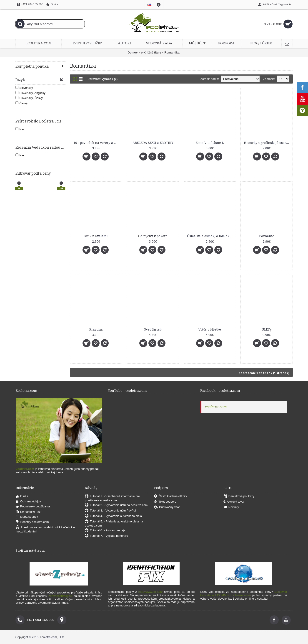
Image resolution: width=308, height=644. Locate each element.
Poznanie (267, 236)
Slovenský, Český (29, 98)
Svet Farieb (153, 329)
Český (22, 103)
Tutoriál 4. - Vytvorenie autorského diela (113, 516)
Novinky (231, 507)
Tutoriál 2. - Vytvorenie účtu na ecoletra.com (116, 505)
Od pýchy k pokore (153, 236)
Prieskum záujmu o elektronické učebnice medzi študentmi (45, 529)
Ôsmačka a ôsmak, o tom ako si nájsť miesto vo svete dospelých (211, 236)
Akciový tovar (234, 502)
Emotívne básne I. (210, 143)
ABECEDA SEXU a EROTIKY (153, 143)
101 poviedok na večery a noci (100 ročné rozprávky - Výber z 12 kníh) (97, 143)
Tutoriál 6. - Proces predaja (105, 531)
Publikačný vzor (167, 507)
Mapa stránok (27, 517)
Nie (20, 129)
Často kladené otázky (170, 496)
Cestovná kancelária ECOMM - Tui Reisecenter (244, 593)
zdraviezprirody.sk (60, 596)
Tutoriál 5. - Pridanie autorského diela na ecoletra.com (114, 523)
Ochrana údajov (28, 502)
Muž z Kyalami (96, 236)
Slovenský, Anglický (30, 93)
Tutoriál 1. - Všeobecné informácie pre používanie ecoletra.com (112, 498)
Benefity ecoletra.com (32, 522)
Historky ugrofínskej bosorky (267, 143)
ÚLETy (267, 329)
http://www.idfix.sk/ (151, 592)
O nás (22, 496)
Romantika (172, 52)
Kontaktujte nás (28, 512)
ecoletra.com (216, 407)
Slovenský (24, 88)
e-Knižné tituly (151, 52)
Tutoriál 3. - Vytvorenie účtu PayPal (110, 511)
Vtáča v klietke (210, 329)
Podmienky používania (33, 507)
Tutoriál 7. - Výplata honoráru (106, 536)
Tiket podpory (165, 502)
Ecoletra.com (25, 469)
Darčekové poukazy (239, 496)
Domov (133, 52)
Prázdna (96, 329)
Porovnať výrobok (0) (103, 79)
